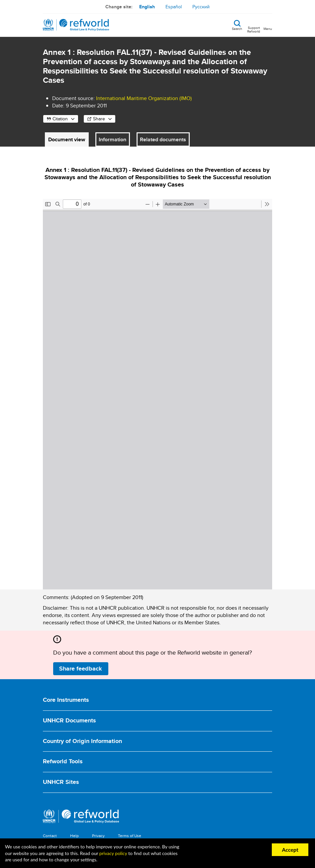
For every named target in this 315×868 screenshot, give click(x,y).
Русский (201, 7)
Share (99, 119)
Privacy (98, 836)
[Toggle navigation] (268, 25)
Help (74, 836)
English (147, 7)
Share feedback (81, 669)
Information (112, 139)
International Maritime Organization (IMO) (144, 98)
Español (174, 7)
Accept (290, 850)
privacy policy (113, 853)
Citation (60, 119)
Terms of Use (130, 836)
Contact (50, 836)
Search (237, 28)
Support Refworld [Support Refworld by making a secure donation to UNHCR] (254, 29)
